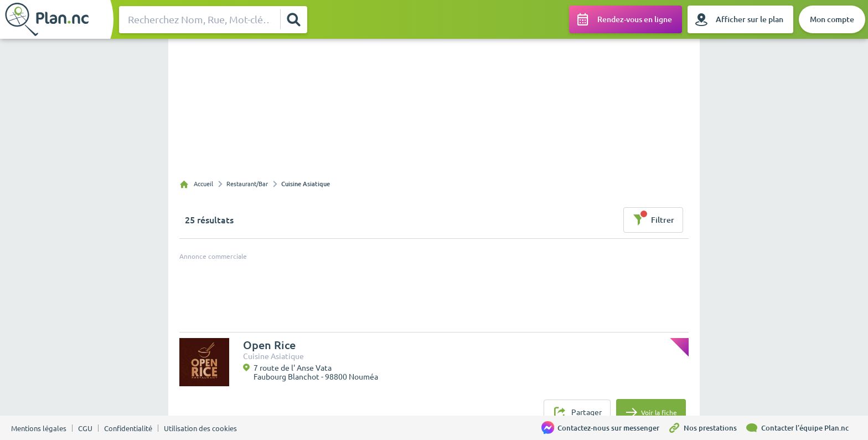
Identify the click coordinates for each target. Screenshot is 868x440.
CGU (85, 428)
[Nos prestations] (706, 428)
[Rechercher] (293, 19)
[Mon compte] (832, 19)
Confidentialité (128, 428)
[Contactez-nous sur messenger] (604, 428)
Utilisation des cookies (200, 428)
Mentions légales (39, 428)
